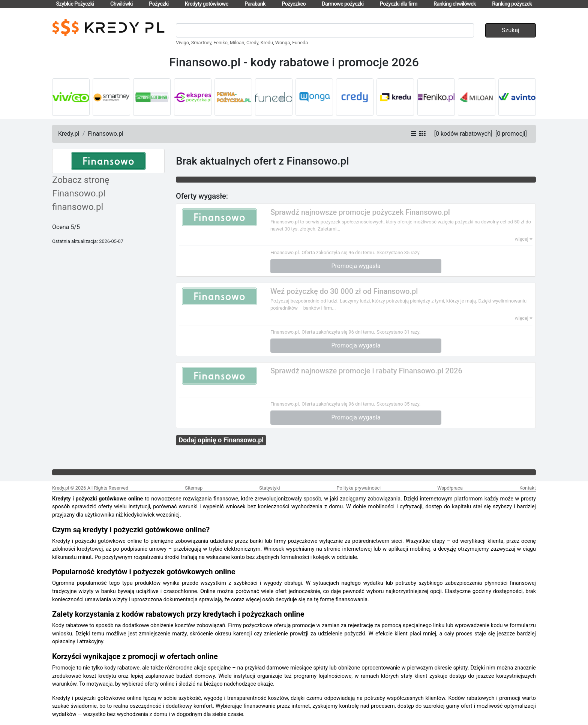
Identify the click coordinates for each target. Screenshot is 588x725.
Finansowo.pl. (285, 252)
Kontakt (528, 488)
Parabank (255, 4)
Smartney (201, 43)
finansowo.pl (78, 207)
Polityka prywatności (359, 488)
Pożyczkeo (294, 4)
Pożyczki (159, 4)
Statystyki (269, 488)
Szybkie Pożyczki (75, 4)
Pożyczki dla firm (399, 4)
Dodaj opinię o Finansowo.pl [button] (221, 440)
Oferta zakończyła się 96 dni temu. (338, 252)
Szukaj (511, 30)
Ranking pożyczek (512, 4)
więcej (524, 239)
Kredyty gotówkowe (207, 4)
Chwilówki (121, 4)
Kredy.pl (69, 134)
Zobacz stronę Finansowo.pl (81, 187)
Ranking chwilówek (455, 4)
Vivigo (182, 43)
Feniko (220, 43)
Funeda (300, 43)
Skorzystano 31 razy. (398, 332)
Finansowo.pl (106, 134)
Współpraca (450, 488)
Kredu (267, 43)
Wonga (283, 43)
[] (463, 134)
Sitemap (194, 488)
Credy (252, 43)
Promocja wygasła (356, 266)
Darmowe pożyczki (343, 4)
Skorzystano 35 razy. (398, 252)
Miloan (237, 43)
